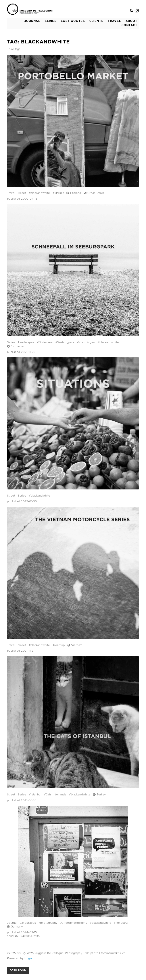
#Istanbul (35, 795)
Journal (32, 21)
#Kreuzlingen (86, 342)
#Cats (48, 795)
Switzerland (17, 346)
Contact (129, 25)
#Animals (60, 795)
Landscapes (26, 342)
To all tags (14, 49)
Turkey (99, 795)
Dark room (18, 970)
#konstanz (121, 923)
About (131, 21)
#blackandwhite (39, 193)
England (74, 193)
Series (51, 21)
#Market (58, 193)
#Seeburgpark (65, 342)
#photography (48, 923)
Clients (96, 21)
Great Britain (94, 193)
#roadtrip (59, 645)
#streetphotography (74, 923)
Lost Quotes (73, 21)
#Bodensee (45, 342)
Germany (15, 927)
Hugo (28, 958)
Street (22, 193)
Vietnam (75, 645)
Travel (114, 21)
